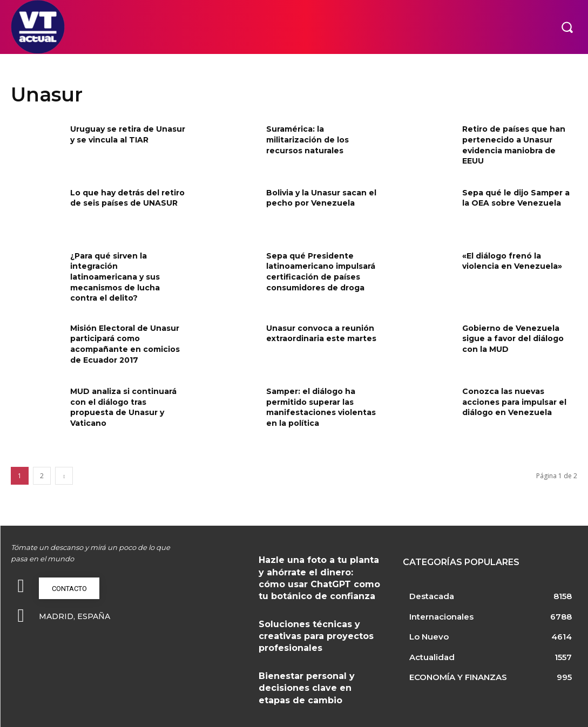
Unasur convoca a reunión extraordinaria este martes (321, 334)
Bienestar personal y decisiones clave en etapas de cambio (317, 674)
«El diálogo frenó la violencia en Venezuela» (512, 261)
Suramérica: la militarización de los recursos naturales (307, 140)
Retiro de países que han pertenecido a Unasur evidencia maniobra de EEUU (514, 145)
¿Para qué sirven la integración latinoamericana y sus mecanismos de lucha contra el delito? (115, 277)
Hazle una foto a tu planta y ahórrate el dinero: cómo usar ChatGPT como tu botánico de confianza (316, 574)
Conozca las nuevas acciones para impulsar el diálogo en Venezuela (514, 402)
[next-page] (64, 476)
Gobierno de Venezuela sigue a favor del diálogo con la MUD (513, 339)
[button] (567, 27)
